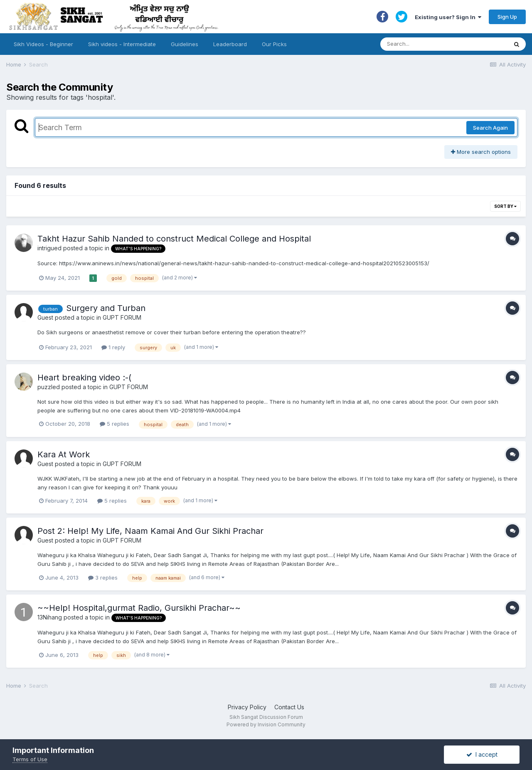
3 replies (103, 577)
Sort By (505, 206)
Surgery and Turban (106, 308)
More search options (481, 152)
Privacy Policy (247, 707)
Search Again (490, 128)
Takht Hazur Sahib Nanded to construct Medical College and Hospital (174, 239)
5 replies (115, 424)
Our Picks (274, 44)
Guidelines (185, 44)
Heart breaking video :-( (84, 378)
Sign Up (507, 17)
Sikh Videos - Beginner (43, 44)
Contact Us (289, 707)
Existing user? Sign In (448, 17)
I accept (482, 754)
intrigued (49, 248)
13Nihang (50, 617)
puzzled (49, 387)
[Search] (436, 44)
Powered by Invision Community (266, 724)
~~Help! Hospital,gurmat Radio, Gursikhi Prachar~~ (139, 608)
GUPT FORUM (122, 317)
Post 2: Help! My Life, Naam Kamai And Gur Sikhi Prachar (150, 531)
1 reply (113, 347)
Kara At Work (64, 454)
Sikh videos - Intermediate (122, 44)
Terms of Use (30, 759)
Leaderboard (230, 44)
